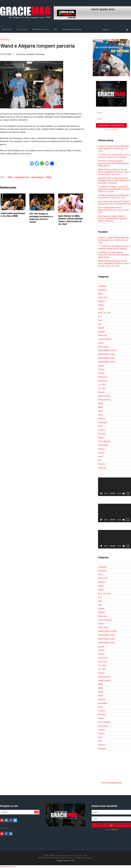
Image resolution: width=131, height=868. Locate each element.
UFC (100, 460)
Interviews (103, 377)
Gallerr (101, 343)
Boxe (100, 320)
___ (100, 282)
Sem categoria (104, 441)
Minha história (104, 396)
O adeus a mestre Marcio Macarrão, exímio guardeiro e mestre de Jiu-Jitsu (114, 149)
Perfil (100, 426)
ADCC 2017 (103, 298)
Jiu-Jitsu (102, 385)
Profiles (102, 430)
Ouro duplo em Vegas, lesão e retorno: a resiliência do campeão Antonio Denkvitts (113, 219)
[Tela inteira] (128, 493)
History (101, 369)
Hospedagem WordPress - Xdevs (65, 860)
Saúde (101, 438)
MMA (10, 177)
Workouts (102, 468)
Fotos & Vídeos (105, 339)
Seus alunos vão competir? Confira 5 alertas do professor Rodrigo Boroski (115, 203)
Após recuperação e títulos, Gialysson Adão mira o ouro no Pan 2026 (113, 210)
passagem (103, 422)
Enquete (102, 332)
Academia (102, 290)
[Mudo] (124, 493)
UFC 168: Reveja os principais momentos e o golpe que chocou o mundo (41, 218)
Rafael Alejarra (38, 177)
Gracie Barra (103, 347)
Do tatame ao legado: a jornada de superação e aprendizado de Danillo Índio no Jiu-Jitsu (114, 189)
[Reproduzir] (101, 493)
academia (102, 286)
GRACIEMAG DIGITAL (72, 30)
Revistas (102, 434)
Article (101, 305)
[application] (115, 487)
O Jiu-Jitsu (22, 30)
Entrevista (102, 335)
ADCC (101, 294)
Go (37, 812)
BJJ (100, 316)
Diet (100, 324)
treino (101, 456)
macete (101, 392)
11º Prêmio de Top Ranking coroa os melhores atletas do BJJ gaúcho (114, 156)
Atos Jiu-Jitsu (104, 313)
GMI (56, 30)
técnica (101, 453)
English (101, 328)
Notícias (5, 40)
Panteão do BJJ (41, 30)
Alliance (102, 301)
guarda (101, 366)
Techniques (103, 445)
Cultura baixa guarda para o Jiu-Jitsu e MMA (13, 215)
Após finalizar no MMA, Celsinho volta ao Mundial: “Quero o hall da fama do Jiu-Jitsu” (70, 220)
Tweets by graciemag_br (111, 783)
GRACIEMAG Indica (106, 354)
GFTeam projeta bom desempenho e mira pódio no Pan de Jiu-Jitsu (114, 196)
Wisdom (102, 464)
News (101, 411)
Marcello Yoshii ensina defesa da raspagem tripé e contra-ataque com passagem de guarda (114, 180)
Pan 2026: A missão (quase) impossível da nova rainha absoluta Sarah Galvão (114, 163)
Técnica (101, 449)
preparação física (22, 177)
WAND (49, 177)
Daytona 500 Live (8, 866)
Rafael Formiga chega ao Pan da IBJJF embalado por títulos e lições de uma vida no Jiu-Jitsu (114, 172)
